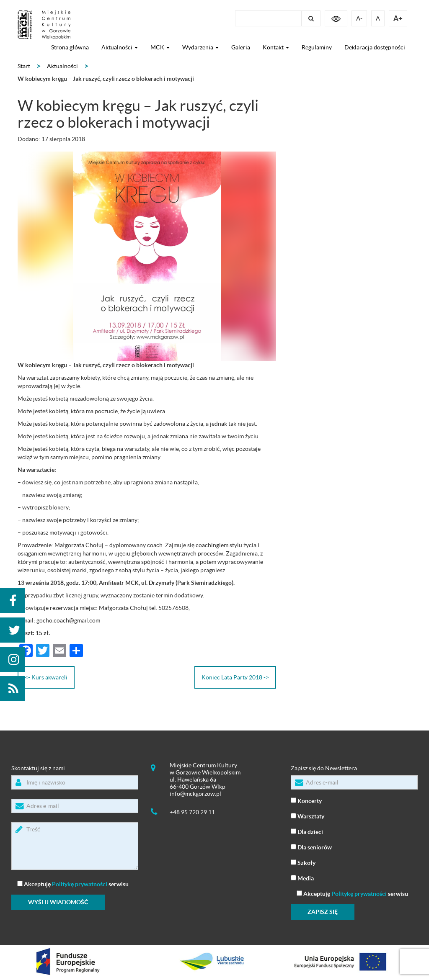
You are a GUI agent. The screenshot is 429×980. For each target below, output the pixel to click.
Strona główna (70, 47)
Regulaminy (317, 47)
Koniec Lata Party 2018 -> (235, 677)
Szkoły (303, 862)
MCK (160, 47)
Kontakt (276, 47)
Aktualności (120, 47)
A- (359, 18)
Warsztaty (308, 816)
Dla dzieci (307, 831)
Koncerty (306, 800)
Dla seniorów (311, 847)
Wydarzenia (200, 47)
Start (24, 66)
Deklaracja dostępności (375, 47)
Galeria (241, 47)
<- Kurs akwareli (46, 677)
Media (302, 878)
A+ (398, 18)
